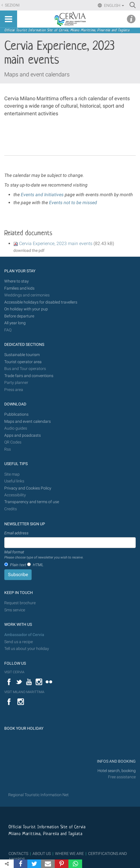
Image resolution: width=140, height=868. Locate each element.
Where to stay (17, 281)
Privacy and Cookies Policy (28, 488)
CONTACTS (18, 854)
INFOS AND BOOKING (116, 761)
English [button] (114, 5)
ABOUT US (42, 854)
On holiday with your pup (26, 309)
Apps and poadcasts (23, 435)
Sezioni (12, 5)
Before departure (19, 316)
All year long (15, 323)
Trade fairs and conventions (29, 376)
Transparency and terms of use (32, 502)
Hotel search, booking (117, 771)
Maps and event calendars (37, 74)
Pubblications (16, 414)
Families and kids (19, 288)
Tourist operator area (23, 362)
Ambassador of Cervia (24, 635)
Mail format (44, 555)
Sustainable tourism (22, 355)
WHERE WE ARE (69, 854)
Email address (16, 533)
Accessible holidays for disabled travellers (41, 302)
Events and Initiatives (42, 195)
